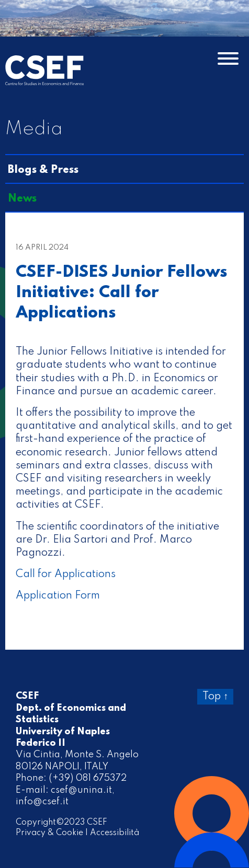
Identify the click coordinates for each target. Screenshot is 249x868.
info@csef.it (42, 802)
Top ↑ (215, 697)
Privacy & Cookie (49, 833)
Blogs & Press (43, 170)
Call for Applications (66, 574)
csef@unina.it (81, 790)
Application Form (58, 596)
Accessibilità (115, 833)
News (22, 199)
